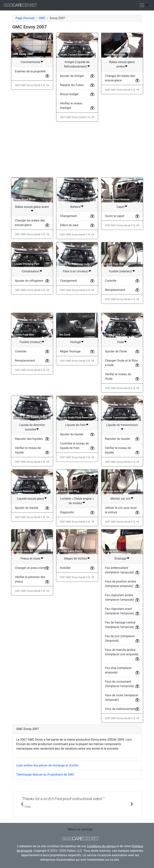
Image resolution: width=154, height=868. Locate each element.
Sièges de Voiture (76, 558)
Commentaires (30, 62)
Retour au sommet (80, 829)
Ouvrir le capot (115, 216)
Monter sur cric (121, 499)
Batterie (75, 207)
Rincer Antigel (69, 94)
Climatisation (30, 271)
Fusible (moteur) (30, 342)
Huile (121, 342)
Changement (69, 216)
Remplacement (115, 290)
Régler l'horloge (70, 351)
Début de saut (69, 225)
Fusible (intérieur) (121, 271)
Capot (120, 207)
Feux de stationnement (120, 709)
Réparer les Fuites (72, 85)
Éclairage (121, 558)
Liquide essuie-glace (30, 499)
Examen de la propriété (30, 71)
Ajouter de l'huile (116, 351)
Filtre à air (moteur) (75, 271)
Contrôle (111, 281)
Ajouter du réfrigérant (29, 281)
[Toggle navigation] (144, 5)
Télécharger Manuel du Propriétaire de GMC (45, 775)
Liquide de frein (75, 425)
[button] (22, 804)
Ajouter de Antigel (72, 76)
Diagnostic (67, 512)
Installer (65, 568)
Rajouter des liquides (29, 439)
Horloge (75, 342)
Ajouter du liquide (72, 434)
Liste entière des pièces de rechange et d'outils (47, 765)
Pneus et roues (30, 558)
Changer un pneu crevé (30, 568)
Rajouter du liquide (117, 439)
